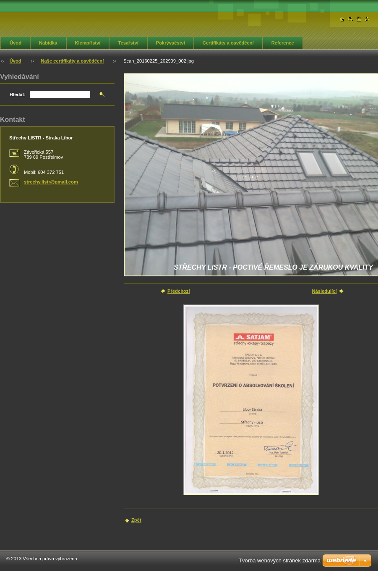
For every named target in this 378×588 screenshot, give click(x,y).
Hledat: (18, 94)
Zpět (136, 520)
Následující (324, 291)
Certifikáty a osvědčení (228, 43)
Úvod (16, 43)
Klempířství (88, 43)
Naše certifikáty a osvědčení (72, 61)
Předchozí (179, 291)
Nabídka (48, 43)
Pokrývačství (171, 43)
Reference (283, 43)
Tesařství (128, 43)
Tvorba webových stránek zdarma (280, 560)
